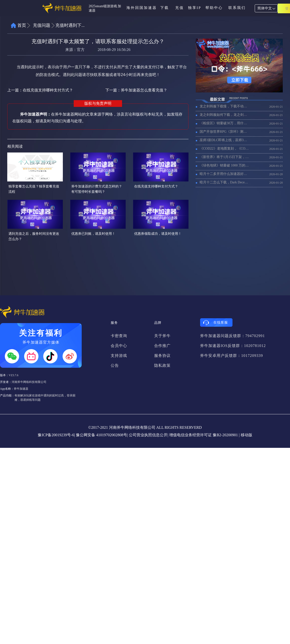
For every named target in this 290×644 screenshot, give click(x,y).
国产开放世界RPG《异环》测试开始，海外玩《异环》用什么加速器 (225, 132)
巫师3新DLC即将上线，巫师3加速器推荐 (225, 140)
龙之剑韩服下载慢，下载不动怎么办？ (225, 106)
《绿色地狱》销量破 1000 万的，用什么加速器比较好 (225, 165)
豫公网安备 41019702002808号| (102, 435)
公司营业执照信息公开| (149, 435)
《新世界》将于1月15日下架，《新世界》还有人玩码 (225, 157)
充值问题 (42, 25)
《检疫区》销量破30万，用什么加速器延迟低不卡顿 (225, 123)
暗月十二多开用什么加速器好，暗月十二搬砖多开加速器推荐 (225, 174)
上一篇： (40, 90)
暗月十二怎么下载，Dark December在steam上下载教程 (225, 182)
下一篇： (136, 90)
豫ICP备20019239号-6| (56, 435)
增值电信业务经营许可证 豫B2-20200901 (203, 435)
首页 (22, 25)
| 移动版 (245, 435)
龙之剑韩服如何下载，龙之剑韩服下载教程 (225, 115)
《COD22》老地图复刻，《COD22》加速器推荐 (225, 149)
